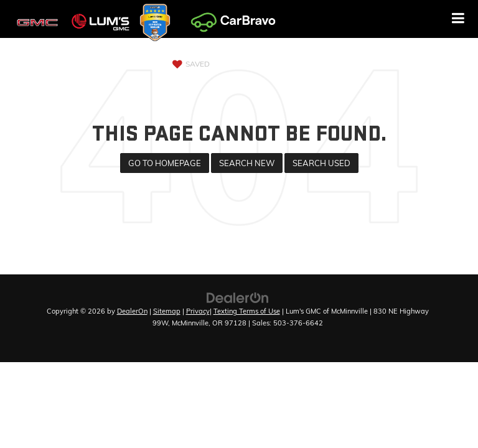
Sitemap (167, 311)
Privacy (198, 311)
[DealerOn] (238, 297)
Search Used (321, 163)
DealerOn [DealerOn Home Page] (132, 311)
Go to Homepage (165, 163)
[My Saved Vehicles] (190, 64)
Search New (247, 163)
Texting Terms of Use (247, 311)
